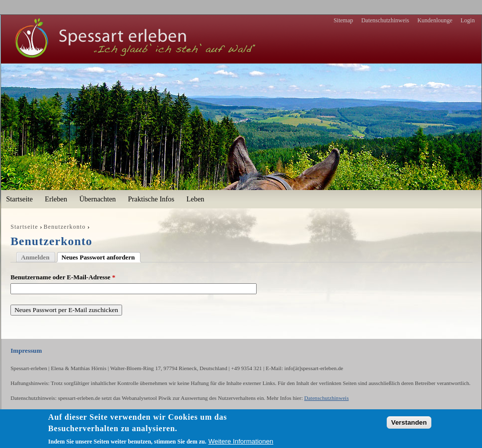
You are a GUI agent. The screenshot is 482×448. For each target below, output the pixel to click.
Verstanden (409, 422)
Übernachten (98, 199)
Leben (195, 199)
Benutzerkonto (65, 227)
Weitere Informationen (241, 441)
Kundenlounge (435, 20)
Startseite (19, 199)
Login (468, 20)
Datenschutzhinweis (385, 20)
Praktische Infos (151, 199)
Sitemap (343, 20)
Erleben (56, 199)
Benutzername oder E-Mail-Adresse (63, 277)
